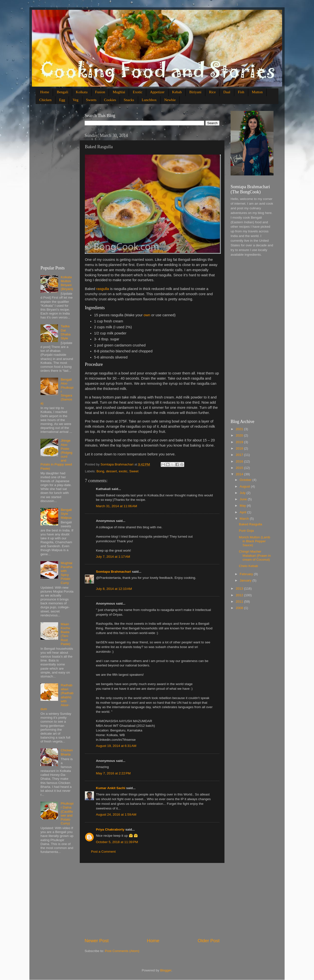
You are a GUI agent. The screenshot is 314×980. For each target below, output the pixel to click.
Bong (100, 471)
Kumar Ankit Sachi (111, 788)
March (245, 519)
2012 (240, 595)
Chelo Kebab (249, 566)
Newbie (170, 100)
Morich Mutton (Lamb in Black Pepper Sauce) (255, 541)
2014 (240, 474)
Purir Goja (246, 531)
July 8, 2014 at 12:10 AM (114, 589)
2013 (240, 589)
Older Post (209, 941)
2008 (240, 608)
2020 (240, 435)
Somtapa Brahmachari (113, 572)
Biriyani (195, 92)
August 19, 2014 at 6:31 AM (116, 746)
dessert (111, 471)
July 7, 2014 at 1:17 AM (113, 557)
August (245, 486)
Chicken (45, 100)
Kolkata (82, 92)
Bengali (62, 92)
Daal (227, 92)
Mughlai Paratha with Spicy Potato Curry (66, 573)
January (246, 580)
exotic (123, 471)
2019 (240, 442)
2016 (240, 461)
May (243, 506)
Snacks (129, 100)
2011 (240, 602)
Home (45, 92)
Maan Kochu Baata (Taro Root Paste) (65, 634)
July (243, 493)
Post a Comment (103, 852)
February (247, 574)
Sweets (91, 100)
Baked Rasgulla (251, 524)
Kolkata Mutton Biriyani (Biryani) (67, 283)
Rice (212, 92)
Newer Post (97, 941)
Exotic (137, 92)
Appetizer (157, 92)
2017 (240, 455)
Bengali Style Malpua (66, 514)
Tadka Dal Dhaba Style (65, 332)
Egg (62, 100)
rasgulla (103, 289)
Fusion (100, 92)
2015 (240, 468)
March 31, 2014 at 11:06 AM (117, 506)
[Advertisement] (152, 900)
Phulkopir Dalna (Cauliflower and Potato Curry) (67, 813)
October (246, 480)
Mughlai (119, 92)
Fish (241, 92)
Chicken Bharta (67, 752)
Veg (75, 100)
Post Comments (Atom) (122, 951)
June (244, 499)
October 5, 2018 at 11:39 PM (117, 842)
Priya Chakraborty (110, 829)
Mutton (257, 92)
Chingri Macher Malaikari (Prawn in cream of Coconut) (255, 555)
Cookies (110, 100)
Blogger (166, 970)
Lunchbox (149, 100)
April (243, 512)
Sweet (134, 471)
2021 (240, 429)
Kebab (177, 92)
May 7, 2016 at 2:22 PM (113, 773)
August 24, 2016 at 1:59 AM (116, 814)
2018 (240, 448)
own (147, 315)
